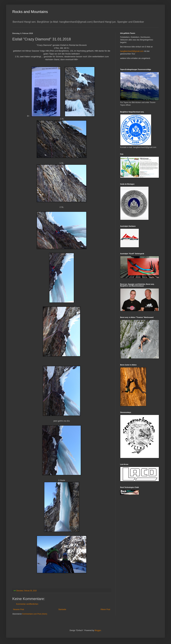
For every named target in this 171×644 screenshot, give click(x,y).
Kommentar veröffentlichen (27, 604)
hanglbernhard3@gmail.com (132, 51)
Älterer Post (105, 609)
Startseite (62, 609)
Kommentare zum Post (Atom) (35, 614)
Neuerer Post (19, 609)
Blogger (98, 630)
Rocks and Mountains (30, 12)
